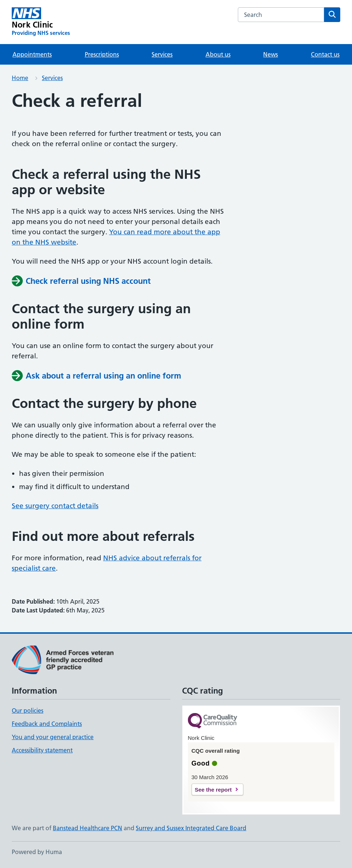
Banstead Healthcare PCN (88, 828)
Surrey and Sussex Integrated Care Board (191, 828)
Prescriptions (102, 54)
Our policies (28, 710)
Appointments (32, 54)
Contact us (325, 54)
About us (218, 54)
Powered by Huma (37, 852)
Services (162, 54)
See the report (213, 790)
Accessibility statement (42, 750)
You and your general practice (53, 737)
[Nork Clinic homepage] (41, 22)
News (271, 54)
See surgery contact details (55, 506)
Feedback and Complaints (47, 724)
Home (20, 78)
